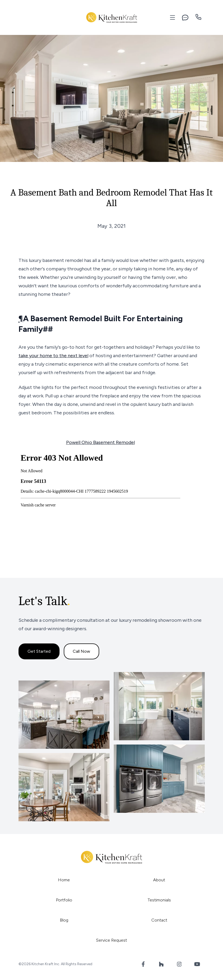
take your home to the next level (53, 356)
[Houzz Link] (161, 964)
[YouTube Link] (197, 964)
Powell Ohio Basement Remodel (101, 442)
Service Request (111, 940)
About (159, 880)
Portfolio (64, 900)
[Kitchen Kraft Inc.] (112, 17)
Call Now (81, 651)
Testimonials (159, 900)
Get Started (39, 651)
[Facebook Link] (143, 964)
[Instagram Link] (179, 964)
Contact (159, 920)
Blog (64, 920)
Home (64, 880)
